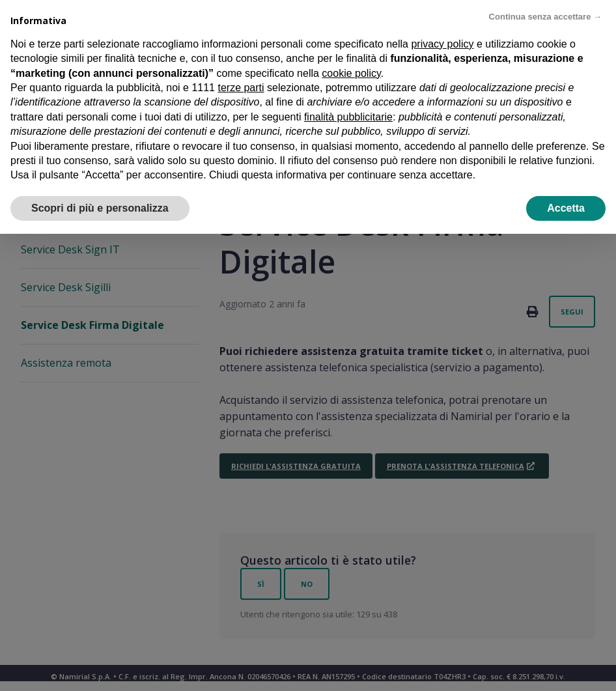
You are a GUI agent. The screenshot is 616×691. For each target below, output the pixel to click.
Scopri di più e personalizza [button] (100, 204)
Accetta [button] (566, 204)
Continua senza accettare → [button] (545, 13)
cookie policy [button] (351, 69)
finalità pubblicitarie (348, 113)
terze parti (241, 84)
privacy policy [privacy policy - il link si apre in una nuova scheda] (442, 40)
